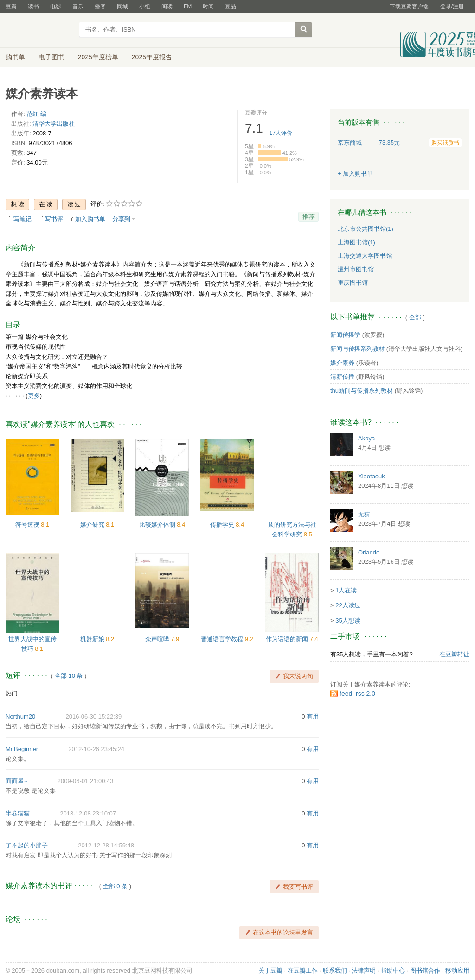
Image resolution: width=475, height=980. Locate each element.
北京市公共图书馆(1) (366, 229)
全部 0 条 (115, 886)
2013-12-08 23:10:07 (88, 813)
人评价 (281, 133)
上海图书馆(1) (356, 242)
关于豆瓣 (270, 970)
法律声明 (364, 970)
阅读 (167, 6)
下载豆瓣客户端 (409, 6)
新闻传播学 (345, 335)
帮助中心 (393, 970)
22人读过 (348, 605)
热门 (12, 693)
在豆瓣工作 (303, 970)
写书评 (54, 219)
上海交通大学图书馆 (365, 256)
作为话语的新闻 (288, 639)
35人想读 (348, 620)
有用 (313, 716)
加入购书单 (90, 219)
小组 (145, 6)
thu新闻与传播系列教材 (362, 391)
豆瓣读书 (39, 31)
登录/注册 (452, 6)
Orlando (369, 552)
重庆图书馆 (353, 283)
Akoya (366, 438)
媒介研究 (93, 525)
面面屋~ (16, 781)
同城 (122, 6)
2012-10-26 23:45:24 (96, 749)
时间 (208, 6)
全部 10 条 (69, 676)
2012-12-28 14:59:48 (106, 845)
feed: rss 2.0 (357, 694)
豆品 (231, 6)
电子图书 (51, 57)
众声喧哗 (158, 639)
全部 (415, 317)
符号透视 (28, 525)
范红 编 (36, 114)
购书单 (15, 57)
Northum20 (20, 716)
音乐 (78, 6)
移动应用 (457, 970)
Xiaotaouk (372, 476)
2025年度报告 (152, 57)
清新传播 (342, 377)
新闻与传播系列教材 (357, 349)
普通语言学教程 (223, 639)
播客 (100, 6)
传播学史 (223, 525)
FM (188, 6)
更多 (34, 396)
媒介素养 (342, 363)
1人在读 (346, 590)
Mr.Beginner (22, 749)
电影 (56, 6)
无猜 (364, 514)
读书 (33, 6)
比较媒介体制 (158, 525)
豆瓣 (11, 6)
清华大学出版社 (54, 124)
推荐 (308, 217)
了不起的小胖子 (27, 845)
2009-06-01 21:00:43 (86, 781)
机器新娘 (93, 639)
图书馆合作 (425, 970)
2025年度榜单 (98, 57)
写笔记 (22, 219)
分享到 (121, 219)
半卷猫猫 (18, 813)
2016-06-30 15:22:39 (94, 716)
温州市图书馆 (356, 269)
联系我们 (335, 970)
